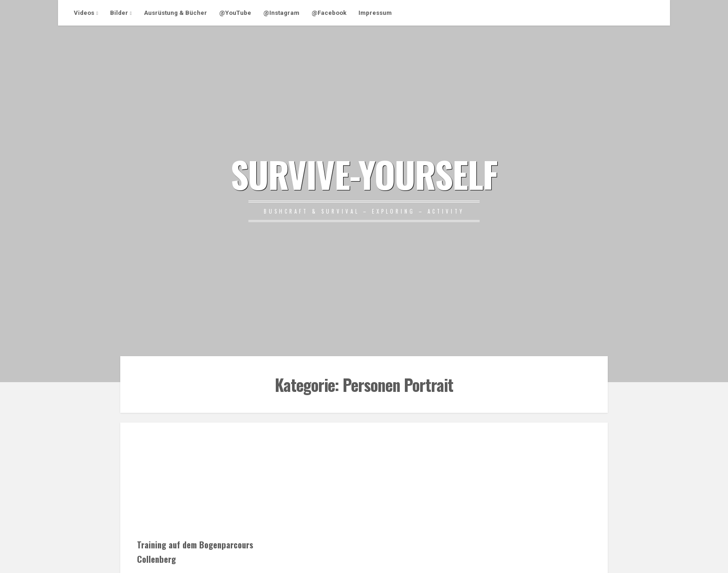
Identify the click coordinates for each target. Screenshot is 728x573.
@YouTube (235, 13)
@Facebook (329, 13)
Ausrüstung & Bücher (175, 13)
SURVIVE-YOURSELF (364, 174)
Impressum (375, 13)
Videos (84, 13)
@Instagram (281, 13)
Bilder (119, 13)
